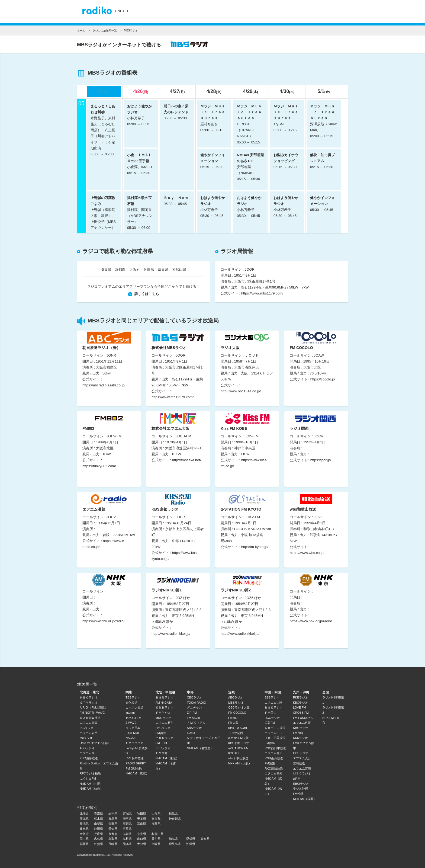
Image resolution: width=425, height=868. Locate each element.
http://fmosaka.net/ (187, 460)
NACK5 (131, 738)
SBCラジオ (163, 748)
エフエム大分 (302, 758)
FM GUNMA (134, 768)
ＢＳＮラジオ (165, 697)
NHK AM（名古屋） (200, 748)
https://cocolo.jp (323, 379)
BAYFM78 (132, 733)
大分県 (142, 844)
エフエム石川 (165, 723)
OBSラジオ (301, 753)
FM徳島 (270, 743)
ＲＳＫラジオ (273, 707)
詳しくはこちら (144, 294)
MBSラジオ (236, 703)
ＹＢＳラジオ (165, 738)
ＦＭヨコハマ (134, 743)
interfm (130, 713)
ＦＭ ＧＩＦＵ (196, 723)
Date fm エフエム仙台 (94, 743)
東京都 (156, 819)
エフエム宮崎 (302, 768)
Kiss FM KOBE (238, 728)
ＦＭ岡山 (271, 713)
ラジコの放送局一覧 (105, 31)
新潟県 (84, 824)
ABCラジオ (236, 697)
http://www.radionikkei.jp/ (171, 634)
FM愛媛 (270, 763)
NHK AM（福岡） (305, 799)
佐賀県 (99, 844)
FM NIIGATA (164, 703)
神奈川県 (175, 819)
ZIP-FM (192, 713)
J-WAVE (131, 723)
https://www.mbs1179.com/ (262, 293)
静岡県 (99, 829)
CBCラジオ (195, 697)
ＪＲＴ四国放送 (275, 738)
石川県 (127, 824)
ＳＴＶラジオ (89, 703)
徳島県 (173, 839)
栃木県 (99, 819)
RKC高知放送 (274, 768)
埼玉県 (127, 819)
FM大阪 (233, 723)
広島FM (270, 723)
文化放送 (131, 703)
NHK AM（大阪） (240, 763)
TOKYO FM (133, 718)
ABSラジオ (87, 748)
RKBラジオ (301, 697)
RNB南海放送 (274, 758)
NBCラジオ (301, 728)
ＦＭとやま (163, 713)
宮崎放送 (299, 763)
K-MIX (191, 733)
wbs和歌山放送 (238, 758)
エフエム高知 (273, 773)
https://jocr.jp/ (321, 460)
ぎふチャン (194, 707)
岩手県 (113, 813)
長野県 (113, 824)
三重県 (127, 829)
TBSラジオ (133, 697)
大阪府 (135, 269)
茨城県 (84, 819)
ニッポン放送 (134, 707)
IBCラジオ (87, 728)
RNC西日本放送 (275, 748)
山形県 (156, 813)
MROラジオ (164, 718)
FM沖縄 (298, 794)
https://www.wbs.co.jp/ (307, 553)
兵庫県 (149, 269)
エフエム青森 (89, 723)
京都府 (120, 269)
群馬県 (113, 819)
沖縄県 (191, 844)
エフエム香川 (273, 753)
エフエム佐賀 (302, 723)
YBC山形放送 (89, 758)
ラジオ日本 (133, 728)
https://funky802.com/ (99, 466)
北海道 (84, 813)
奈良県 (163, 269)
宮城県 (127, 813)
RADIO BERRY (136, 763)
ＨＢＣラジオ (89, 697)
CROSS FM (301, 713)
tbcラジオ (86, 738)
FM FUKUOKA (303, 718)
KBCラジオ (301, 703)
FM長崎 (298, 733)
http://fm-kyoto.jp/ (255, 547)
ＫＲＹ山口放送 (275, 728)
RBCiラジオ (301, 784)
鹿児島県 (175, 844)
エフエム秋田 (89, 753)
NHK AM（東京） (137, 773)
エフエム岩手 (89, 733)
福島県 (173, 813)
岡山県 (84, 839)
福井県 (156, 824)
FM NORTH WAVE (92, 713)
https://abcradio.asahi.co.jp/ (104, 385)
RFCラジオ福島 (90, 773)
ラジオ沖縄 (300, 789)
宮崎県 (156, 844)
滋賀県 (106, 269)
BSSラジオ (272, 697)
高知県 (205, 839)
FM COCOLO (237, 713)
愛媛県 (191, 839)
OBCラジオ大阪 (239, 707)
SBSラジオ (194, 728)
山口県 (142, 839)
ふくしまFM (88, 779)
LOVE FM (300, 707)
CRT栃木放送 (134, 758)
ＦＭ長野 (162, 753)
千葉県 (142, 819)
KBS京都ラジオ (239, 743)
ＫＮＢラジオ (165, 707)
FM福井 (161, 733)
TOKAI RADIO (197, 703)
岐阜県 (84, 829)
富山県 (142, 824)
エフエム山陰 (273, 703)
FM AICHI (194, 718)
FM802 (233, 718)
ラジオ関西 (236, 733)
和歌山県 (179, 269)
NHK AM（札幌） (91, 784)
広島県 (99, 839)
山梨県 (99, 824)
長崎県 (113, 844)
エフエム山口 (273, 733)
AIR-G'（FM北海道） (94, 707)
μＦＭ (297, 779)
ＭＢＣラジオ (302, 773)
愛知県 (113, 829)
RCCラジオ (272, 718)
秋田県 (142, 813)
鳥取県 (113, 839)
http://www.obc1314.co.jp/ (241, 391)
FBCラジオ (163, 728)
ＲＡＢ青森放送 (90, 718)
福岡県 (84, 844)
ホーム (81, 31)
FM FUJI (161, 743)
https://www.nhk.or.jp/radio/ (103, 621)
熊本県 (127, 844)
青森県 (99, 813)
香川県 (156, 839)
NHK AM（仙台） (91, 789)
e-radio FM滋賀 (238, 738)
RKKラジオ (301, 738)
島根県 (127, 839)
